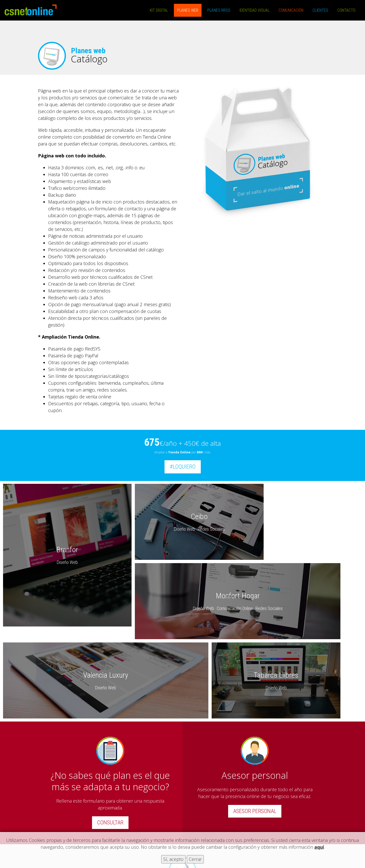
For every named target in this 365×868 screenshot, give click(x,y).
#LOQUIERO (183, 467)
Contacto (346, 10)
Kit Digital (159, 10)
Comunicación (291, 10)
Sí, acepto (173, 859)
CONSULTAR (110, 742)
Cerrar (195, 859)
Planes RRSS (219, 10)
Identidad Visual (254, 10)
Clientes (320, 10)
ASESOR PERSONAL (255, 730)
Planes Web (188, 10)
